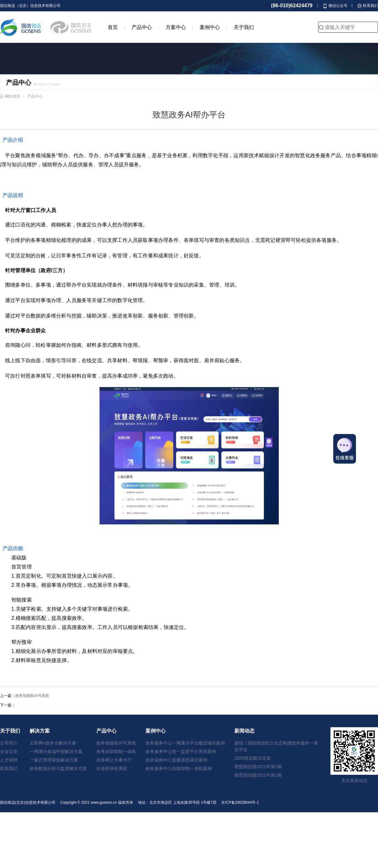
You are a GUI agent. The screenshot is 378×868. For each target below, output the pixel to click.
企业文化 (9, 751)
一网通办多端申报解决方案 (56, 751)
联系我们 (9, 768)
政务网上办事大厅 (114, 760)
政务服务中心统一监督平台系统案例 (181, 751)
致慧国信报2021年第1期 (258, 775)
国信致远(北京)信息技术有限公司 (28, 802)
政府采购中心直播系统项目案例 (176, 760)
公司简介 (9, 743)
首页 (113, 27)
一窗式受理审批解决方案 (54, 760)
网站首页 (13, 96)
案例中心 (210, 27)
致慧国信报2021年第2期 (258, 767)
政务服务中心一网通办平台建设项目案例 (185, 743)
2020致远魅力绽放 (252, 758)
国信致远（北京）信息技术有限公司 (30, 6)
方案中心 (176, 27)
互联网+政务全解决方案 (53, 743)
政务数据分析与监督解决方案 (58, 768)
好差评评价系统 (112, 768)
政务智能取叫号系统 (32, 696)
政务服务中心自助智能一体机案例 (179, 768)
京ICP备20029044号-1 (240, 802)
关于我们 (244, 27)
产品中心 (142, 27)
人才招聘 (9, 760)
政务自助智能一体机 (116, 751)
